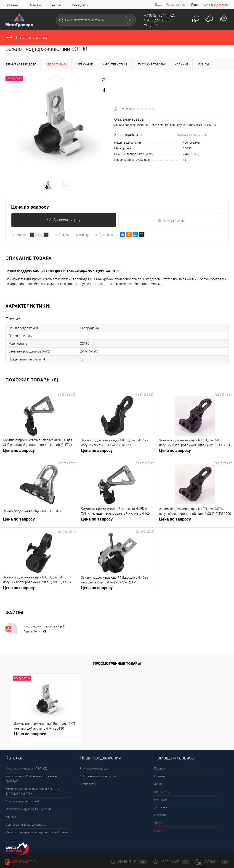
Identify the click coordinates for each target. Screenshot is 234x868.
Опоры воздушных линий (22, 801)
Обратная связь (22, 862)
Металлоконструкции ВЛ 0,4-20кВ (28, 809)
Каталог (160, 830)
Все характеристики (192, 135)
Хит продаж (88, 784)
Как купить (80, 5)
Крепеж (11, 817)
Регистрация (175, 5)
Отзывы (35, 5)
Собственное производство (98, 776)
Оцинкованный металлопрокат (27, 825)
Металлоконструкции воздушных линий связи (37, 832)
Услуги (159, 823)
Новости (160, 815)
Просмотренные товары (117, 663)
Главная (12, 5)
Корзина (212, 862)
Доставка (161, 807)
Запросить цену (64, 220)
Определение (219, 5)
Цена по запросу (30, 207)
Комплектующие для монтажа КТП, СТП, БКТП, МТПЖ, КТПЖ (33, 791)
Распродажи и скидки (94, 768)
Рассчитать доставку (72, 235)
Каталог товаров (27, 38)
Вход (159, 5)
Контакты (161, 799)
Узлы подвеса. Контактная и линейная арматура (32, 779)
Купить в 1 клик (171, 220)
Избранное (171, 862)
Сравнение (129, 862)
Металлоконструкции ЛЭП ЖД (26, 768)
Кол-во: (21, 235)
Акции (56, 5)
